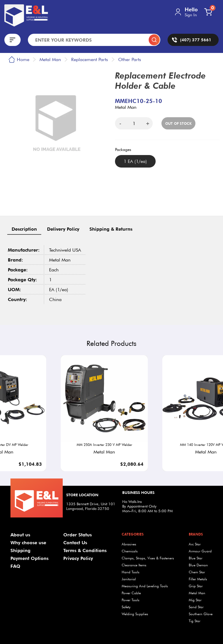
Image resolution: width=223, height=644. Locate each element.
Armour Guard (200, 551)
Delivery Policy (63, 229)
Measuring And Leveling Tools (145, 586)
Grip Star (196, 586)
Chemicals (130, 551)
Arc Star (195, 544)
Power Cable (131, 593)
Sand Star (196, 607)
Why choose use (28, 543)
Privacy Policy (78, 558)
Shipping (20, 550)
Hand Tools (131, 572)
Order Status (78, 535)
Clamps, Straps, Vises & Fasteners (148, 558)
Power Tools (131, 600)
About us (20, 535)
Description (24, 229)
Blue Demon (198, 565)
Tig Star (195, 621)
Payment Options (29, 558)
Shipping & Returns (111, 229)
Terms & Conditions (85, 550)
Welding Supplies (135, 614)
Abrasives (129, 544)
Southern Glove (201, 614)
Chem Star (197, 572)
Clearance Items (134, 565)
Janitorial (129, 579)
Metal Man (197, 593)
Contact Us (75, 543)
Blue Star (196, 558)
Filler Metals (198, 579)
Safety (126, 607)
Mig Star (195, 600)
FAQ (15, 566)
